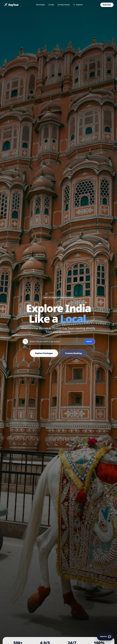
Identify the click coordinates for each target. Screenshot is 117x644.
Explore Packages (44, 353)
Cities (51, 5)
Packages (41, 5)
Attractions (64, 5)
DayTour (11, 5)
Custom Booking (73, 353)
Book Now (107, 5)
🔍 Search (78, 5)
